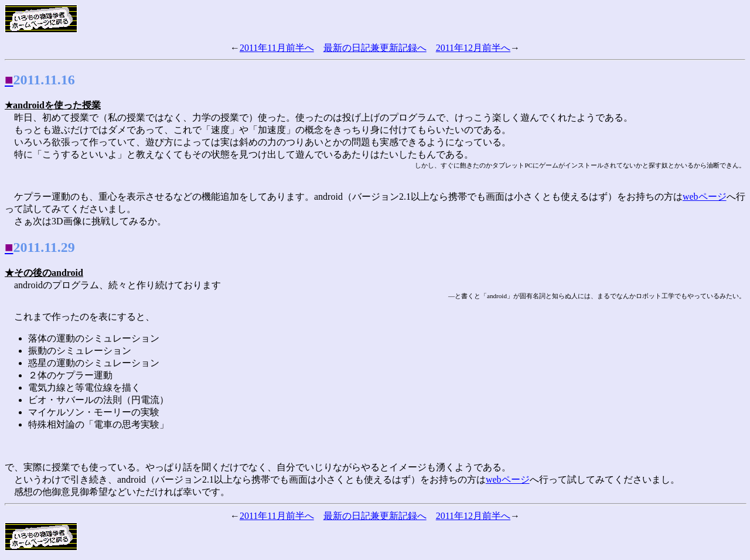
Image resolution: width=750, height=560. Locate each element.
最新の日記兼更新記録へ (375, 48)
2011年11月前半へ (277, 48)
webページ (705, 197)
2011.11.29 (44, 247)
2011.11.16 (44, 80)
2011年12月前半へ (473, 48)
